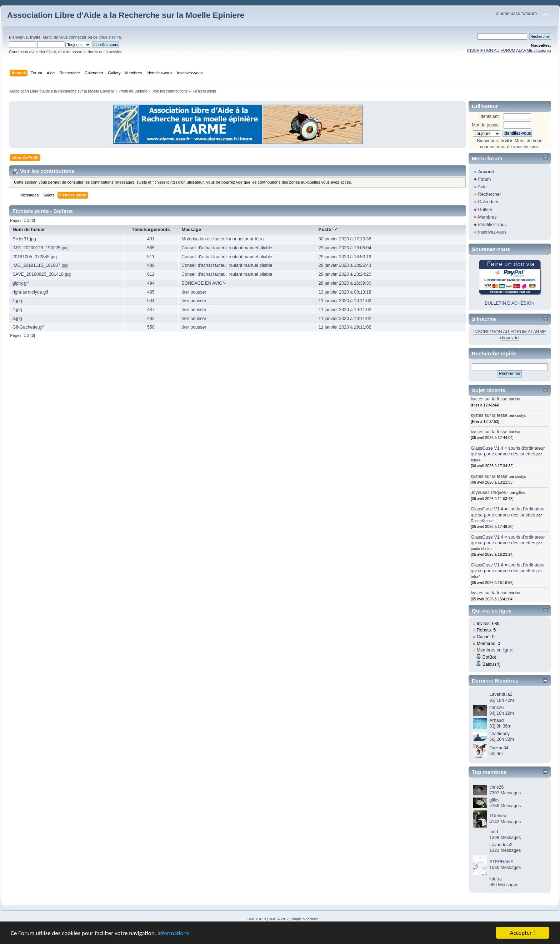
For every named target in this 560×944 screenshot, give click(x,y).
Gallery (485, 210)
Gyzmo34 (499, 748)
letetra (496, 879)
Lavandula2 (501, 694)
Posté (328, 229)
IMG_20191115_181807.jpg (40, 265)
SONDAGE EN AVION (204, 283)
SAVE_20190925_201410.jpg (42, 274)
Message (191, 229)
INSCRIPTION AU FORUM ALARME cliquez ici (509, 50)
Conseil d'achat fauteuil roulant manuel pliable (227, 248)
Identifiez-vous (492, 225)
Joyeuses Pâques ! (489, 493)
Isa (518, 399)
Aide (482, 187)
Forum (484, 179)
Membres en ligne (494, 650)
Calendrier (488, 202)
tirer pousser (194, 292)
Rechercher (489, 194)
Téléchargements (151, 229)
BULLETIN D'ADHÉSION (510, 303)
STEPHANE (501, 862)
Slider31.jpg (24, 239)
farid (494, 832)
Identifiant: (490, 116)
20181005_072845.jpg (35, 257)
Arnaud (496, 720)
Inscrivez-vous (492, 232)
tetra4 (476, 460)
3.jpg (17, 319)
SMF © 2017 (279, 919)
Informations (173, 933)
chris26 (496, 708)
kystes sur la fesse (489, 399)
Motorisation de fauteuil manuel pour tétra (222, 239)
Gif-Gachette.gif (28, 327)
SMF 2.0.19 (257, 919)
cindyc (521, 415)
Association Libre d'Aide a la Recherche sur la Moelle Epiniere (126, 15)
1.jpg (17, 301)
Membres (487, 217)
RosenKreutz (482, 521)
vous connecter (73, 37)
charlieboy (499, 734)
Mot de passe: (486, 125)
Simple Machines (304, 919)
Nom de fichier (29, 229)
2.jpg (17, 310)
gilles (520, 493)
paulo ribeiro (481, 549)
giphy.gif (21, 283)
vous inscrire (110, 37)
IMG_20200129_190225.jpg (40, 248)
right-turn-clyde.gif (30, 292)
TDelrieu (498, 816)
